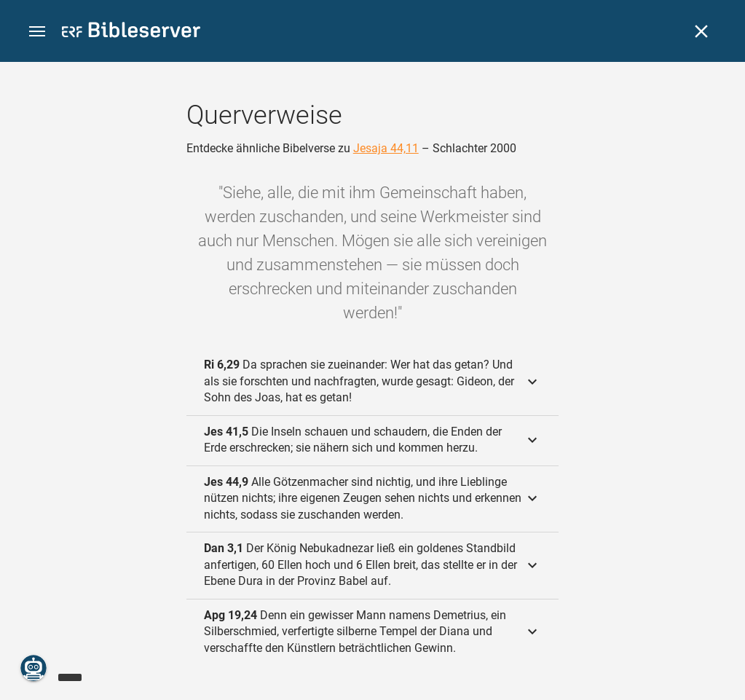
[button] (37, 32)
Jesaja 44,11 (386, 148)
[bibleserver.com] (131, 32)
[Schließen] (701, 31)
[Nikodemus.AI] (33, 668)
